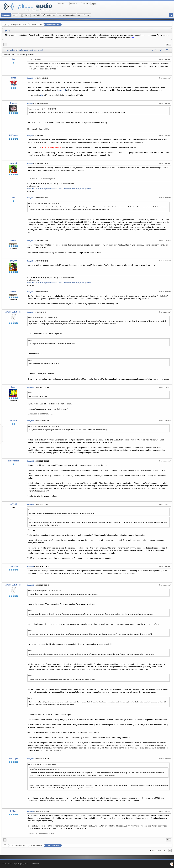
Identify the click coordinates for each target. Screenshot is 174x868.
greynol (13, 163)
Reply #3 (30, 136)
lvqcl (13, 387)
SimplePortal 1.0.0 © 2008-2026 (30, 864)
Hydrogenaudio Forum (18, 25)
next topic (167, 50)
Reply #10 (31, 387)
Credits (18, 864)
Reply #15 (31, 585)
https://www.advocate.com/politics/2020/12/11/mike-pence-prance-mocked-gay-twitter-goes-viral (59, 189)
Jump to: (152, 850)
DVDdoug (13, 135)
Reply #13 (31, 504)
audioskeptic (13, 461)
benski (13, 240)
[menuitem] (168, 45)
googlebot (13, 566)
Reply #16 (31, 759)
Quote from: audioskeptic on (45, 591)
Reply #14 (31, 567)
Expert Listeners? (53, 25)
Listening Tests (36, 25)
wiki (42, 95)
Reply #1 (30, 78)
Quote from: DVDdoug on (44, 203)
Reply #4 (30, 164)
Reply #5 (30, 198)
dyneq (13, 78)
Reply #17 (31, 811)
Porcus (13, 103)
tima (13, 59)
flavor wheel (61, 90)
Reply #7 (30, 261)
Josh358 (13, 421)
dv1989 (13, 504)
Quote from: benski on (43, 318)
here (132, 38)
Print (168, 45)
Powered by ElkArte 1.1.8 (8, 864)
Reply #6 (30, 241)
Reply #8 (30, 292)
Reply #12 (31, 461)
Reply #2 (30, 104)
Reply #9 (30, 312)
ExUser (13, 811)
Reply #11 (31, 421)
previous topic (157, 50)
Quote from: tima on (42, 109)
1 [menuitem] (5, 45)
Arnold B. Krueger (13, 312)
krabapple (13, 759)
